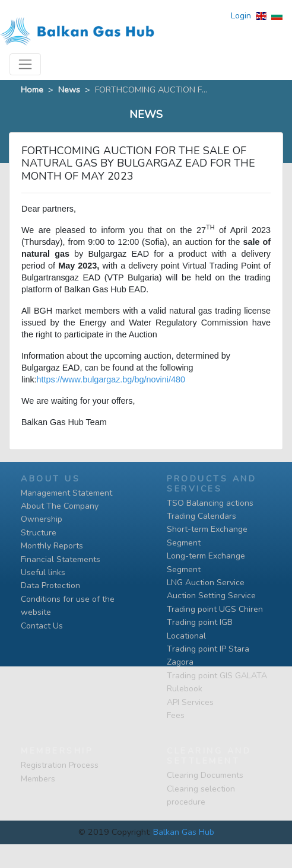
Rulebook (185, 689)
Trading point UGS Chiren (215, 609)
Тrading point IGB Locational (200, 629)
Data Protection (50, 585)
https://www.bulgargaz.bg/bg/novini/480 (111, 379)
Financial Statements (61, 559)
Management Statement (66, 493)
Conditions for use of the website (68, 606)
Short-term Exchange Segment (207, 536)
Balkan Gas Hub (184, 832)
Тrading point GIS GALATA (217, 676)
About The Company (60, 506)
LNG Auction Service (206, 583)
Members (38, 779)
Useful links (43, 572)
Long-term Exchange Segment (206, 562)
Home (32, 90)
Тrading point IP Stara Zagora (208, 655)
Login (241, 16)
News (69, 90)
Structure (39, 533)
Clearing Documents (205, 775)
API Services (190, 702)
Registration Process (60, 765)
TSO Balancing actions (210, 503)
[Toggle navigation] (25, 64)
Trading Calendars (201, 516)
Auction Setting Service (211, 596)
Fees (176, 715)
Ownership (42, 519)
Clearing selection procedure (201, 795)
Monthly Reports (52, 546)
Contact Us (42, 626)
